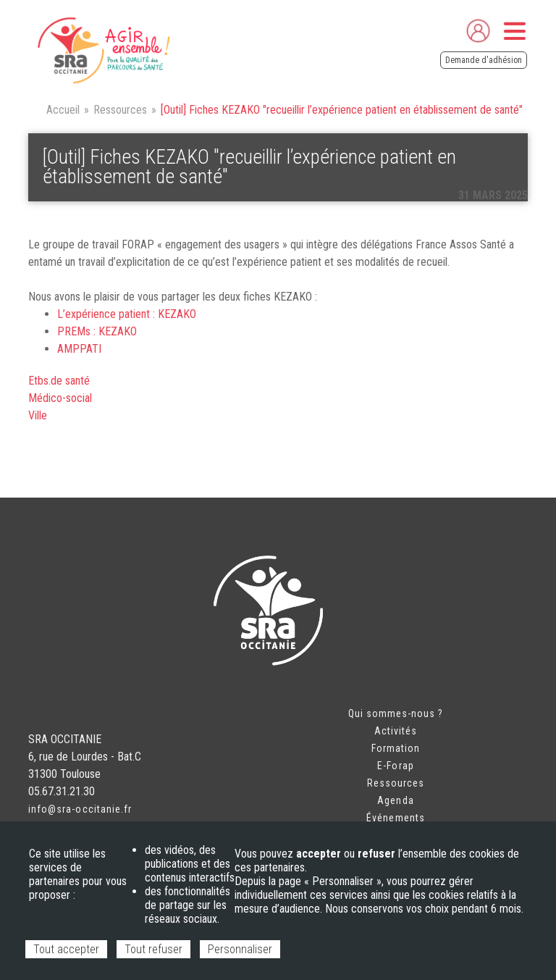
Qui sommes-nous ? (396, 713)
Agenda (395, 800)
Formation (396, 748)
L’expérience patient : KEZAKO (127, 314)
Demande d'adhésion (484, 60)
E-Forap (395, 766)
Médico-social (60, 398)
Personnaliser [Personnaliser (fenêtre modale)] (240, 949)
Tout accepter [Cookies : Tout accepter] (66, 949)
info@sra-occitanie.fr (80, 809)
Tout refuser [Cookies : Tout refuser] (153, 949)
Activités (396, 731)
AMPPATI (79, 349)
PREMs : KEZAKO (97, 331)
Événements (396, 818)
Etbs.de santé (59, 381)
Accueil (63, 110)
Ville (38, 415)
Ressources (120, 110)
